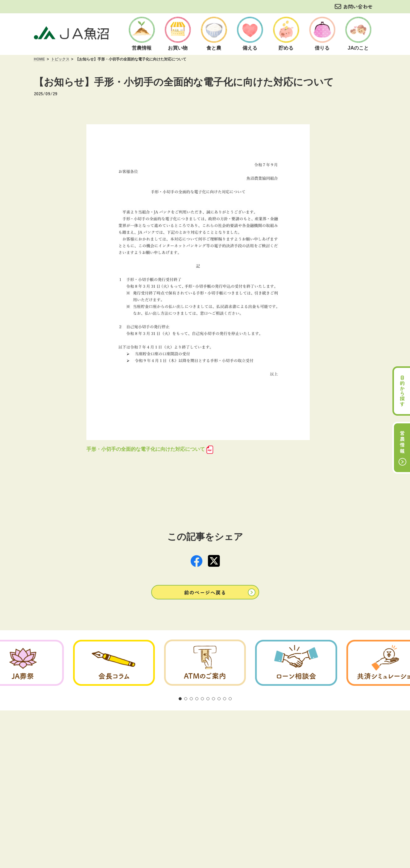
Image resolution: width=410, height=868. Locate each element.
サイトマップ (316, 772)
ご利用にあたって (98, 772)
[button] (205, 636)
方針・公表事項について (151, 772)
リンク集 (283, 772)
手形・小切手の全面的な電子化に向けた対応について (146, 449)
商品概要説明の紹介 (206, 772)
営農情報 (402, 442)
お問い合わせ (358, 6)
